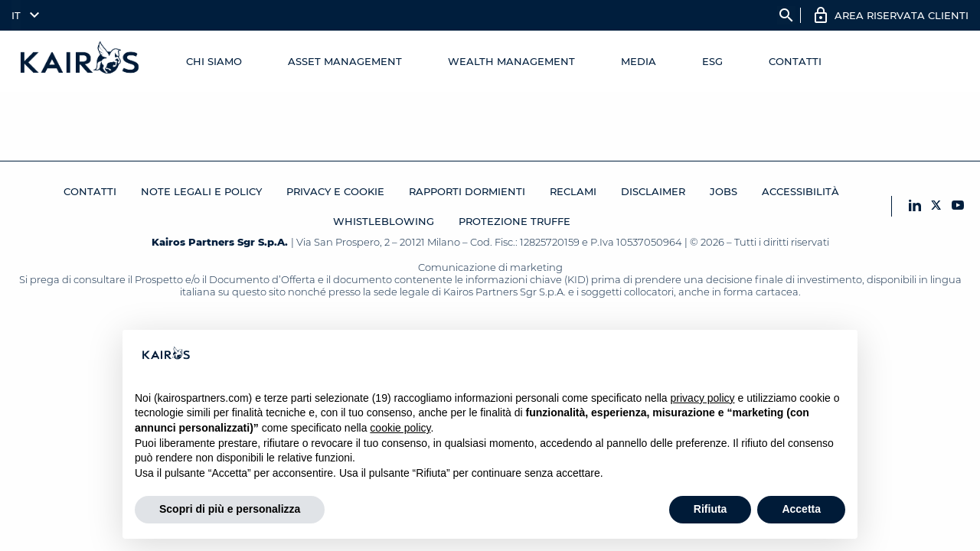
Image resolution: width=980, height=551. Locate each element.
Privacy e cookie (335, 191)
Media (639, 61)
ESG (712, 61)
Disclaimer (653, 191)
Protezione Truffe (514, 221)
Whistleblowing (384, 221)
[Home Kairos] (80, 61)
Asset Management (345, 61)
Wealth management (511, 61)
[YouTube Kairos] (958, 206)
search (786, 15)
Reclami (573, 191)
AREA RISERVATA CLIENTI (902, 15)
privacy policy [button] (703, 398)
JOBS (724, 191)
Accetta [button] (801, 509)
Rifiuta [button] (710, 509)
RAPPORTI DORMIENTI (467, 191)
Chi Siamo (214, 61)
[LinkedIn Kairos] (915, 206)
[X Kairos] (936, 206)
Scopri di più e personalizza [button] (230, 509)
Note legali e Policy (201, 191)
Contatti (795, 61)
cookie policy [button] (400, 428)
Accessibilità (800, 191)
